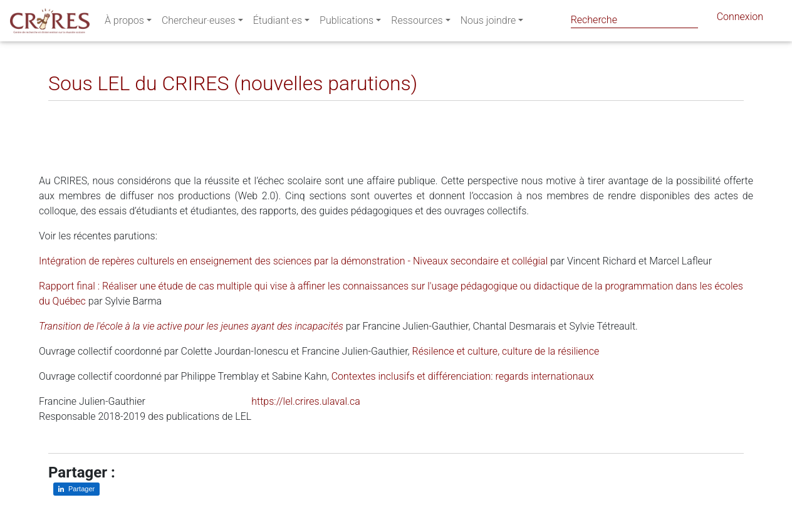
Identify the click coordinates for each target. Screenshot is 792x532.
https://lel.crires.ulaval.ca (306, 401)
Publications (346, 23)
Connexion (740, 19)
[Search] (634, 20)
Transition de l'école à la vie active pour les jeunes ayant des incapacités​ (191, 326)
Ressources (417, 23)
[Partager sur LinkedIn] (67, 111)
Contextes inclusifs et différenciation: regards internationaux (463, 376)
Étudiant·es (278, 23)
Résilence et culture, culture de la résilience (506, 351)
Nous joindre (488, 23)
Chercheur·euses (199, 23)
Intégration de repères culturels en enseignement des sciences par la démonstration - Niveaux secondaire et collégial (293, 261)
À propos (124, 23)
